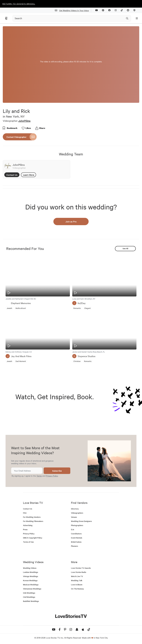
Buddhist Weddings (31, 601)
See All (125, 248)
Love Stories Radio (79, 572)
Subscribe (57, 471)
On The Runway (77, 589)
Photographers (77, 525)
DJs (73, 529)
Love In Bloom (77, 585)
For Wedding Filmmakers (33, 521)
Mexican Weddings (31, 585)
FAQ (25, 513)
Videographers (77, 513)
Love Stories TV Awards (81, 568)
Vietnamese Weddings (32, 589)
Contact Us (12, 175)
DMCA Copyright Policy (33, 538)
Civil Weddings (29, 597)
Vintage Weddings (31, 576)
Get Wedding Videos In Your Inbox (73, 10)
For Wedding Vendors (32, 517)
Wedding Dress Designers (81, 521)
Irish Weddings (29, 593)
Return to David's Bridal (19, 4)
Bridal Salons (76, 542)
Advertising (28, 525)
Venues (74, 517)
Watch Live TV (77, 576)
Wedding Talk (77, 580)
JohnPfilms (24, 121)
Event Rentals (77, 538)
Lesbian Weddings (31, 572)
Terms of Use (28, 542)
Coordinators (76, 534)
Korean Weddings (30, 580)
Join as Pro (71, 221)
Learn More (29, 175)
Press (25, 529)
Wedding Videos (30, 568)
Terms (39, 476)
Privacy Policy (52, 476)
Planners (74, 546)
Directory (75, 509)
